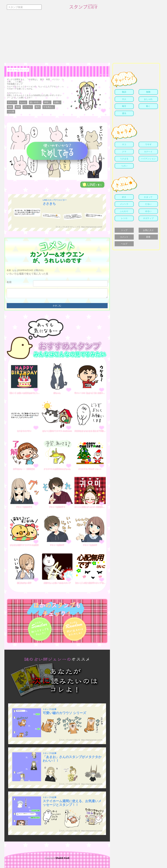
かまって (148, 197)
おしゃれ (148, 99)
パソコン (28, 107)
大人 (124, 99)
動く (148, 106)
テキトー (12, 102)
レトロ (124, 218)
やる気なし (49, 107)
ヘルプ (124, 244)
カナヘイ (148, 152)
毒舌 (124, 106)
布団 (18, 107)
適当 (124, 113)
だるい (148, 204)
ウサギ (148, 144)
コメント (124, 237)
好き (124, 197)
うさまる (124, 159)
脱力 (38, 107)
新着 (148, 237)
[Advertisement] (83, 38)
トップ (124, 230)
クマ (124, 152)
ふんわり (124, 211)
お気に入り (148, 230)
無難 (148, 92)
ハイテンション (148, 159)
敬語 (124, 92)
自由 (10, 107)
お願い (57, 102)
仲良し (47, 102)
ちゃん (23, 102)
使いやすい (35, 102)
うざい (124, 166)
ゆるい (148, 211)
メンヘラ (124, 204)
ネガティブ (148, 218)
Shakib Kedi (62, 858)
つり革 (11, 112)
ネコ (124, 144)
